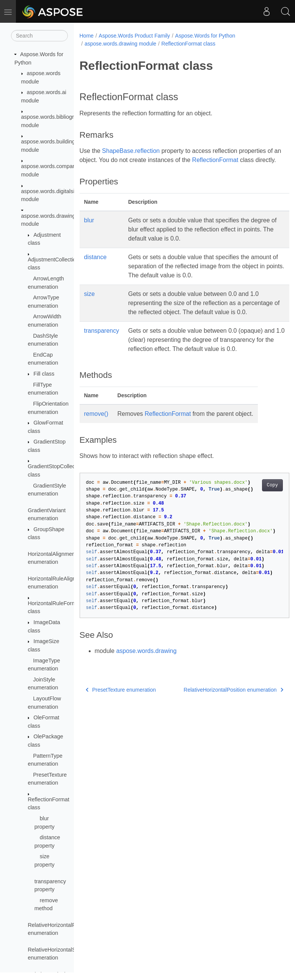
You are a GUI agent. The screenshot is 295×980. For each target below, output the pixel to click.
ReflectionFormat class (188, 44)
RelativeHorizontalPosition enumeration (219, 717)
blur (89, 229)
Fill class (44, 374)
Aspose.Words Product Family (134, 36)
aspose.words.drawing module (120, 44)
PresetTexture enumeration (121, 717)
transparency (102, 349)
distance (96, 266)
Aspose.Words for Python (205, 36)
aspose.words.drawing (146, 678)
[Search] (39, 36)
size (89, 303)
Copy (257, 513)
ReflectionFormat (224, 160)
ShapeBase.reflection (131, 151)
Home (87, 36)
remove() (96, 441)
